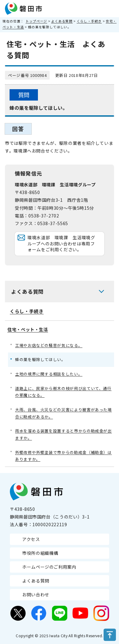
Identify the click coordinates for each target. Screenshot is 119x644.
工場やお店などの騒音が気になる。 (49, 345)
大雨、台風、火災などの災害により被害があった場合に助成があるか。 (64, 413)
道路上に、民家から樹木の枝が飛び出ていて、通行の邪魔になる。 (63, 392)
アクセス (31, 539)
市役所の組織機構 (40, 553)
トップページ (36, 21)
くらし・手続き (89, 21)
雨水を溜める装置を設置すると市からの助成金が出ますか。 (64, 434)
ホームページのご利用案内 (49, 567)
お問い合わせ (36, 594)
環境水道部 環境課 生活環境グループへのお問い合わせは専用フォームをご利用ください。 (61, 243)
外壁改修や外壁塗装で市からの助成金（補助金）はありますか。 (64, 456)
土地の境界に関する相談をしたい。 (49, 374)
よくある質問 (62, 21)
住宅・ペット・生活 (28, 329)
